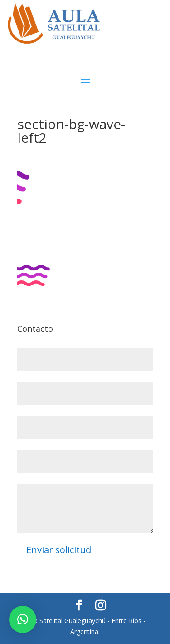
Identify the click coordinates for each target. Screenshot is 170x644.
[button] (23, 619)
